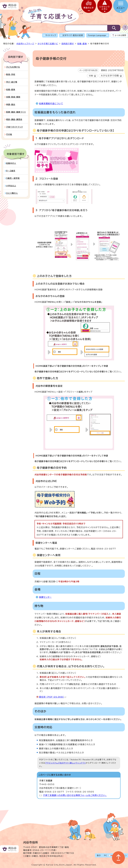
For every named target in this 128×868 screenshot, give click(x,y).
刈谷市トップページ (25, 44)
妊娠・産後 (82, 44)
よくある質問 (120, 35)
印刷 (91, 76)
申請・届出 (11, 104)
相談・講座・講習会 (14, 119)
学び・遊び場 (12, 82)
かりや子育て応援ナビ (48, 44)
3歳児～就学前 (13, 178)
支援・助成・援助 (13, 97)
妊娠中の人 (11, 163)
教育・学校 (11, 74)
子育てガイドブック (15, 127)
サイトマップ (51, 35)
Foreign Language (97, 35)
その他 (9, 134)
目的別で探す (68, 44)
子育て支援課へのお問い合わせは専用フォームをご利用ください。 (75, 795)
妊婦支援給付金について (51, 104)
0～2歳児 (11, 171)
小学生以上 (11, 186)
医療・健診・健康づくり (16, 112)
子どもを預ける (13, 67)
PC (105, 855)
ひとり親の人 (12, 193)
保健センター (45, 597)
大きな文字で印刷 (110, 76)
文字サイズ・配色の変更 (73, 35)
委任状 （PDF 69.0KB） (53, 697)
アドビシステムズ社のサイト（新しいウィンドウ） (65, 763)
